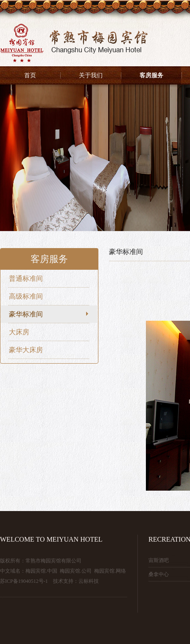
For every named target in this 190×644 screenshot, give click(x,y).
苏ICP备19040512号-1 (24, 581)
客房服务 (151, 75)
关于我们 (91, 75)
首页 (30, 75)
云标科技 (89, 581)
